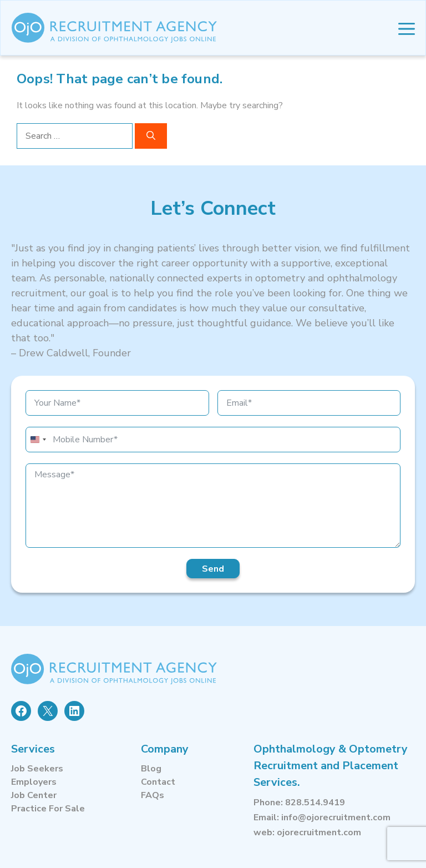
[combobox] (38, 440)
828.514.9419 (315, 803)
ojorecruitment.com (319, 832)
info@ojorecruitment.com (336, 817)
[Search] (151, 136)
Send (213, 569)
